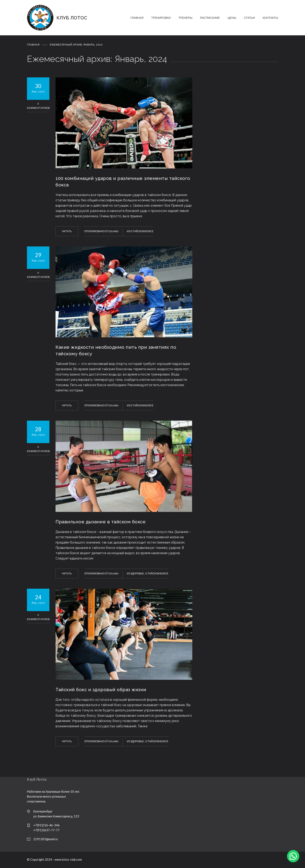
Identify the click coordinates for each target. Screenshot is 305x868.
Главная (33, 45)
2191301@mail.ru (46, 839)
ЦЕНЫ (232, 18)
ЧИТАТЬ (67, 231)
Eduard (114, 231)
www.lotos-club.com (68, 859)
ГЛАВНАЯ (137, 18)
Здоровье (137, 573)
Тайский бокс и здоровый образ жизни (101, 690)
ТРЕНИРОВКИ (161, 18)
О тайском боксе (142, 231)
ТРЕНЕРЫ (185, 18)
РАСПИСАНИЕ (210, 18)
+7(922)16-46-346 (46, 825)
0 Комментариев (38, 106)
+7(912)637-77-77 (46, 830)
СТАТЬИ (249, 18)
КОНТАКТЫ (270, 18)
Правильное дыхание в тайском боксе (101, 522)
